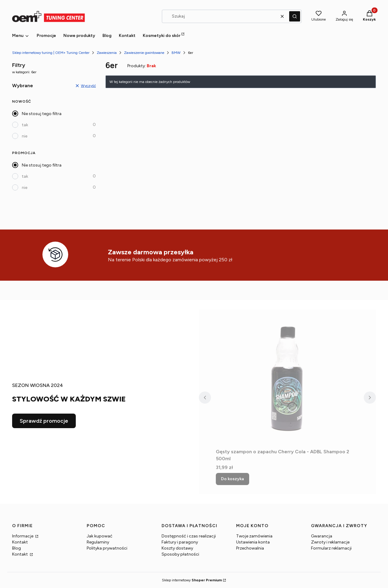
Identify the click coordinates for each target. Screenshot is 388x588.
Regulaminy (98, 542)
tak (25, 125)
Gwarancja (322, 536)
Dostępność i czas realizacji (189, 536)
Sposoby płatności (180, 554)
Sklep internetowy (192, 580)
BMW (176, 53)
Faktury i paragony (180, 542)
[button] (295, 16)
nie (25, 136)
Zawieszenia (107, 53)
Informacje (23, 536)
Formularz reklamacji (331, 548)
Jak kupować (100, 536)
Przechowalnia (250, 548)
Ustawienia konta (253, 542)
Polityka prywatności (107, 548)
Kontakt (20, 542)
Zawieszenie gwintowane (144, 53)
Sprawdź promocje (44, 421)
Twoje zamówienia (254, 536)
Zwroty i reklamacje (330, 542)
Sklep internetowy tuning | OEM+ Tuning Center (51, 53)
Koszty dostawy (177, 548)
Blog (17, 548)
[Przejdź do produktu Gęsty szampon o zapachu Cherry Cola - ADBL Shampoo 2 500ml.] (287, 378)
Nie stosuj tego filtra (42, 114)
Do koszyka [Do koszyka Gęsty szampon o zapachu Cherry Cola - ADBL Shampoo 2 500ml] (232, 479)
